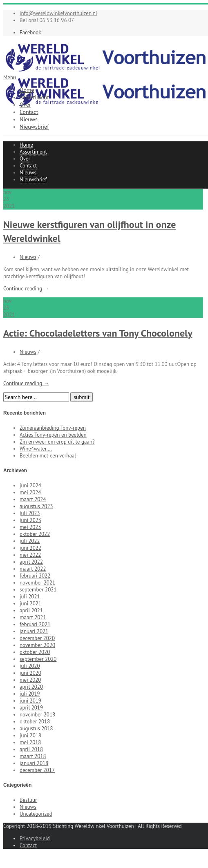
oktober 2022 (35, 534)
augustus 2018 (36, 729)
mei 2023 (30, 527)
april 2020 (31, 687)
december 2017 (37, 770)
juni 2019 (30, 701)
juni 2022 (30, 548)
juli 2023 (30, 513)
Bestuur (28, 800)
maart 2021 (33, 617)
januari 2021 (34, 631)
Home (27, 90)
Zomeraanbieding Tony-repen (53, 428)
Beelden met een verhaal (48, 456)
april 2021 (31, 610)
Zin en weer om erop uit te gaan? (57, 442)
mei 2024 (30, 492)
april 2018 (31, 749)
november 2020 (37, 645)
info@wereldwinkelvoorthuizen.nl (58, 13)
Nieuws (29, 119)
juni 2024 (30, 485)
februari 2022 (35, 576)
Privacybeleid (35, 838)
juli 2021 (30, 597)
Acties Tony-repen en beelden (53, 435)
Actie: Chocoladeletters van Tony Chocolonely (98, 333)
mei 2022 (30, 555)
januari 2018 (34, 763)
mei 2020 (30, 680)
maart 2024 (33, 499)
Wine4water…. (36, 449)
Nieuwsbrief (34, 127)
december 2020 (37, 638)
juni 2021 (30, 604)
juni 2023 (30, 520)
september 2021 (38, 590)
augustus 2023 (36, 506)
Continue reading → (26, 289)
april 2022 (31, 562)
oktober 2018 (35, 722)
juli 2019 (30, 694)
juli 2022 (30, 541)
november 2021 (37, 583)
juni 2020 (30, 673)
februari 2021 (35, 624)
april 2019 (31, 708)
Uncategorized (36, 814)
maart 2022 (33, 569)
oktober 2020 (35, 652)
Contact (29, 112)
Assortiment (34, 97)
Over (25, 105)
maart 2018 (33, 756)
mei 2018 (30, 742)
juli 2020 (30, 666)
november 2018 (37, 715)
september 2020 (38, 659)
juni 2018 (30, 735)
